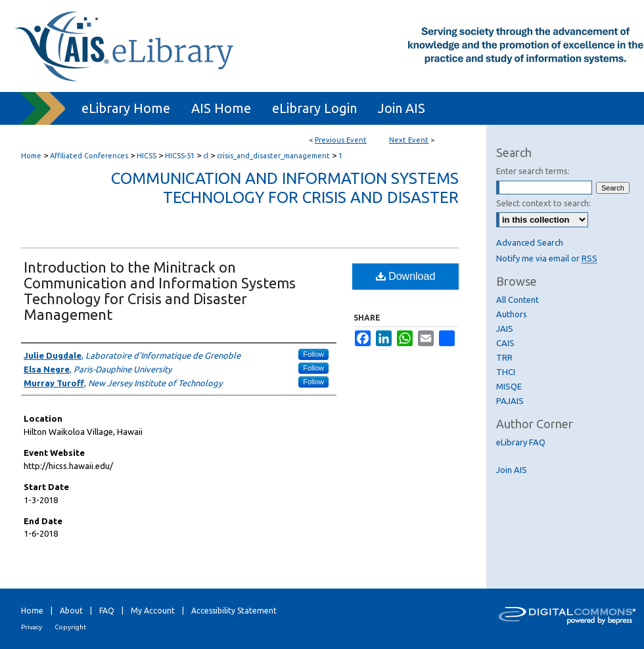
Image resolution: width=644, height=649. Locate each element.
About (71, 611)
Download (406, 276)
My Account (153, 611)
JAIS (505, 328)
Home (31, 156)
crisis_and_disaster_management (274, 156)
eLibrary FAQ (521, 442)
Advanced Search (530, 242)
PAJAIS (510, 401)
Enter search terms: (533, 171)
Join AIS (512, 470)
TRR (504, 357)
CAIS (505, 343)
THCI (506, 372)
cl (207, 156)
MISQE (509, 386)
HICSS (148, 156)
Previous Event (341, 140)
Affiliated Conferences (90, 156)
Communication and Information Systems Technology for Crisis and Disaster (285, 188)
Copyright (70, 627)
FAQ (107, 611)
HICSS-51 (181, 156)
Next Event (409, 140)
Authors (512, 314)
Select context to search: (543, 203)
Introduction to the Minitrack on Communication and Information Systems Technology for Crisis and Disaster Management (160, 291)
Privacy (32, 627)
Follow (313, 354)
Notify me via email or (547, 258)
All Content (517, 300)
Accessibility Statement (234, 611)
